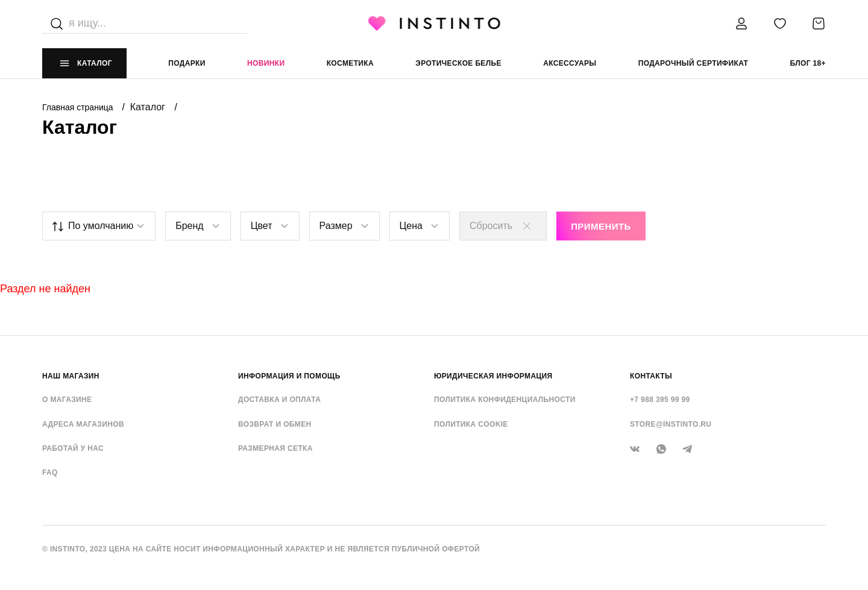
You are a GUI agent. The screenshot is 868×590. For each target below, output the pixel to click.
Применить (601, 226)
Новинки (266, 63)
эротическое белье (458, 63)
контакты (651, 376)
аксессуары (570, 63)
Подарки (187, 63)
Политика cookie (471, 424)
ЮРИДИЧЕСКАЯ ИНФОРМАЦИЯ (493, 376)
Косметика (350, 63)
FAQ (50, 472)
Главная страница (79, 107)
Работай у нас (73, 448)
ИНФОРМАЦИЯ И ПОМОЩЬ (289, 376)
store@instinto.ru (671, 424)
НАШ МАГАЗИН (71, 376)
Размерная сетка (275, 448)
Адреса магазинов (83, 424)
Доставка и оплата (279, 400)
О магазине (67, 400)
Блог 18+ (808, 63)
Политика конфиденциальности (505, 400)
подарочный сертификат (693, 63)
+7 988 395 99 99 (660, 400)
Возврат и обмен (275, 424)
